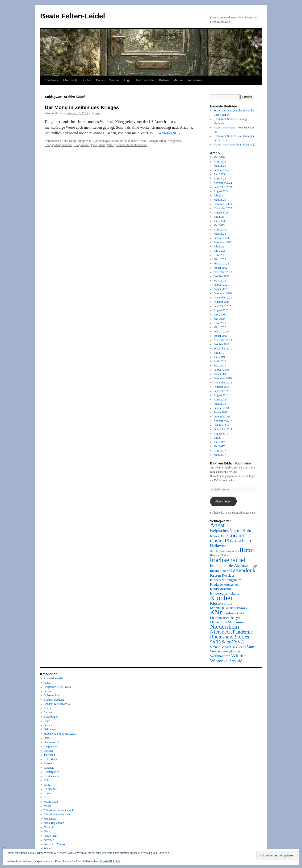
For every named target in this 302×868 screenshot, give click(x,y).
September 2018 (223, 391)
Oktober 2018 (222, 387)
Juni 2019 (219, 357)
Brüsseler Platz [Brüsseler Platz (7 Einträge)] (218, 536)
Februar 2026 (221, 170)
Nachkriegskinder (54, 823)
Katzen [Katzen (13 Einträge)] (216, 575)
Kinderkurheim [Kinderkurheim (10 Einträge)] (220, 589)
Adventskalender (53, 678)
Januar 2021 (221, 289)
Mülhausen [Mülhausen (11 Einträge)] (236, 622)
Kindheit (49, 768)
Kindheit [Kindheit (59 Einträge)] (222, 598)
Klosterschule (52, 776)
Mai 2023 (219, 225)
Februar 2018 (221, 408)
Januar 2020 (221, 336)
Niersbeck (50, 840)
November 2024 (223, 183)
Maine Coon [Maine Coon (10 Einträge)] (218, 622)
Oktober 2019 (222, 344)
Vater (110, 145)
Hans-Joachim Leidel (133, 141)
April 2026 (220, 162)
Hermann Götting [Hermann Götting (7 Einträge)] (220, 555)
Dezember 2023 (223, 204)
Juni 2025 (219, 174)
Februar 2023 (221, 238)
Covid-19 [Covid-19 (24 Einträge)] (220, 541)
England (49, 712)
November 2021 (223, 272)
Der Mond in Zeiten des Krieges (82, 107)
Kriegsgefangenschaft (59, 145)
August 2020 (221, 310)
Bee (97, 113)
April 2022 (220, 255)
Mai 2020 (219, 319)
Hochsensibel (145, 80)
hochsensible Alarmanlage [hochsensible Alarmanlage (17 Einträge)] (233, 565)
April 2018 (220, 400)
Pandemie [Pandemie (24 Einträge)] (243, 632)
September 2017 (223, 429)
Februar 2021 (221, 285)
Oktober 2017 (222, 425)
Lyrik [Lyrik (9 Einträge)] (238, 618)
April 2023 (220, 230)
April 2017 (220, 451)
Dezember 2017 (223, 417)
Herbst (48, 738)
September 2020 (223, 306)
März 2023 (220, 234)
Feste (47, 721)
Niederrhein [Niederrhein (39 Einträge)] (224, 627)
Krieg (72, 141)
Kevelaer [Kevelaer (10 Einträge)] (228, 575)
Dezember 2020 (223, 293)
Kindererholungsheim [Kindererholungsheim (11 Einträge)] (226, 580)
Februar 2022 (221, 264)
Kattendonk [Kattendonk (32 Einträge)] (242, 570)
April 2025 (220, 179)
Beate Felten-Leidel (73, 16)
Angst (127, 80)
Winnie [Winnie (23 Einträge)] (239, 656)
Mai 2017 (219, 446)
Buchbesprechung (54, 700)
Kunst (47, 793)
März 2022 (220, 259)
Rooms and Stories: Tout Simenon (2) (235, 145)
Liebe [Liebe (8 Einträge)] (241, 613)
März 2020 (220, 327)
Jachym (153, 141)
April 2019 (220, 361)
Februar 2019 (221, 370)
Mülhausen (50, 819)
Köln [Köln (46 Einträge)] (216, 612)
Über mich (70, 80)
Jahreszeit (49, 755)
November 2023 (223, 208)
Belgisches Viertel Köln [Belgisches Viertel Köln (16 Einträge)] (231, 531)
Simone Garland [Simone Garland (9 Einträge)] (220, 647)
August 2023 (221, 213)
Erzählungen (51, 717)
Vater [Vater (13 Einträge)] (251, 647)
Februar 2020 (221, 332)
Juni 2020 (219, 315)
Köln (47, 780)
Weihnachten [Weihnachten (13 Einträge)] (220, 656)
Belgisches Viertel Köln (57, 687)
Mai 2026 (219, 157)
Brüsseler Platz (52, 695)
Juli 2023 (219, 217)
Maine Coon (51, 802)
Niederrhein (51, 836)
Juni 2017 (219, 442)
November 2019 (223, 340)
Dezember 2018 (223, 378)
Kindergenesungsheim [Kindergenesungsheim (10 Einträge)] (225, 584)
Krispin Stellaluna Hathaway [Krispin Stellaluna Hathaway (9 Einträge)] (229, 608)
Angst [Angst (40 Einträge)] (217, 525)
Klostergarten (52, 772)
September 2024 (223, 187)
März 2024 (220, 200)
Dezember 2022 (223, 242)
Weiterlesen (170, 133)
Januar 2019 (221, 374)
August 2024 (221, 191)
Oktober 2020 (222, 302)
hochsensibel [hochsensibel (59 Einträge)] (228, 560)
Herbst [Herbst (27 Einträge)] (247, 550)
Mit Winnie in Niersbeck (58, 814)
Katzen (164, 80)
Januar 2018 (221, 412)
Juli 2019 (219, 353)
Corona (48, 708)
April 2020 (220, 323)
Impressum (195, 80)
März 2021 (220, 281)
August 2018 (221, 395)
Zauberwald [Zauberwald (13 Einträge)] (233, 661)
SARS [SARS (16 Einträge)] (215, 642)
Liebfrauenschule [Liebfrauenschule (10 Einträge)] (222, 618)
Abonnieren (223, 501)
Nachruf (48, 827)
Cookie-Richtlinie (110, 861)
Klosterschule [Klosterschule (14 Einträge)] (221, 603)
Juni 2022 (219, 251)
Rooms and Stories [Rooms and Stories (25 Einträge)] (229, 637)
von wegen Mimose (55, 844)
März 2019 (220, 366)
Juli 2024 (219, 196)
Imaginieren (51, 746)
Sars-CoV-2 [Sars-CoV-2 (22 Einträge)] (233, 642)
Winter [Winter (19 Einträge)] (216, 661)
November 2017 (223, 421)
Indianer (49, 751)
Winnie (114, 80)
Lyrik (94, 145)
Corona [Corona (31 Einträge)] (235, 535)
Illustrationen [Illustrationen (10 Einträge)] (219, 571)
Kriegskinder (82, 145)
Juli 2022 (219, 247)
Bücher (86, 80)
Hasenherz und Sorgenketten (60, 734)
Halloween (50, 729)
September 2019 (223, 349)
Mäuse (178, 80)
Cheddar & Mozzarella (57, 704)
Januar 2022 (221, 268)
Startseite (52, 80)
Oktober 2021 (222, 276)
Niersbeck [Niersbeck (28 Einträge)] (221, 632)
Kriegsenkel (85, 141)
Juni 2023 (219, 221)
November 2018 (223, 383)
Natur (47, 831)
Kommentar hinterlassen (131, 145)
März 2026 (220, 166)
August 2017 (221, 434)
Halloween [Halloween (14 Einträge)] (219, 546)
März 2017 (220, 455)
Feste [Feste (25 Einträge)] (247, 541)
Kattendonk (50, 759)
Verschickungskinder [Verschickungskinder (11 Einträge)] (225, 651)
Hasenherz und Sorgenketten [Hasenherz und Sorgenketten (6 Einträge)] (224, 551)
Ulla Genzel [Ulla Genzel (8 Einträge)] (239, 647)
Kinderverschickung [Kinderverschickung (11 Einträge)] (225, 593)
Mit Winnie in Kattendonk (59, 810)
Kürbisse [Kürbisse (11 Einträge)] (230, 613)
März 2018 (220, 404)
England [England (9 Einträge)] (235, 541)
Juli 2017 (219, 438)
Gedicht (48, 725)
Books (100, 80)
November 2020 (223, 298)
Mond (102, 145)
